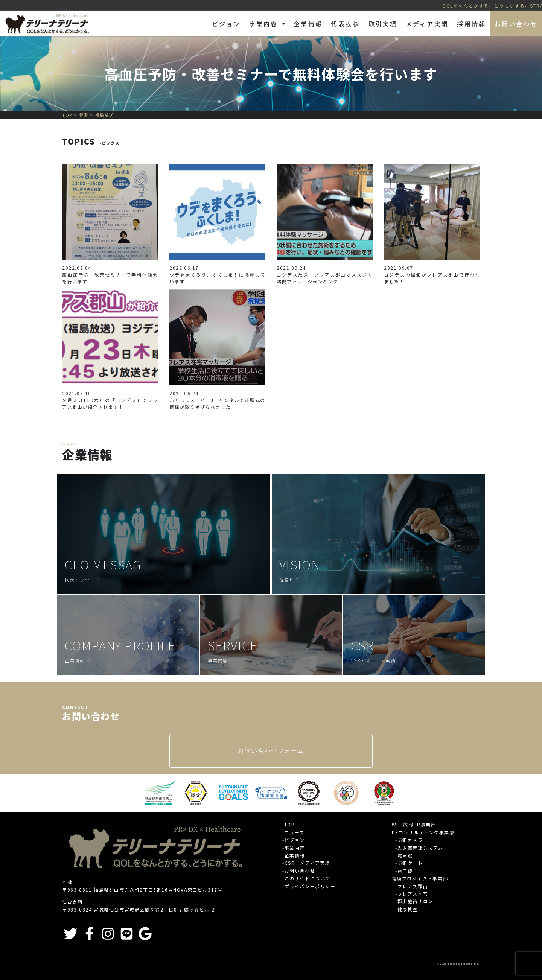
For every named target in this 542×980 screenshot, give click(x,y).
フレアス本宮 (413, 894)
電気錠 (405, 855)
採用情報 (471, 24)
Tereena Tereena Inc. (464, 964)
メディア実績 (427, 24)
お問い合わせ (516, 24)
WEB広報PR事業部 (414, 824)
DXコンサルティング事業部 (423, 832)
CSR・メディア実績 (308, 863)
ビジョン (226, 24)
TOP (290, 824)
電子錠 (405, 871)
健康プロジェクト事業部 (420, 878)
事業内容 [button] (265, 24)
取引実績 (383, 24)
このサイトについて (308, 878)
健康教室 (408, 909)
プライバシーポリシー (310, 886)
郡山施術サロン (415, 901)
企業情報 (308, 24)
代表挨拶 (345, 24)
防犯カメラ (410, 840)
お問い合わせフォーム (271, 751)
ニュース (295, 832)
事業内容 (295, 848)
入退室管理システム (420, 848)
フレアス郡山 (413, 886)
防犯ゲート (410, 863)
